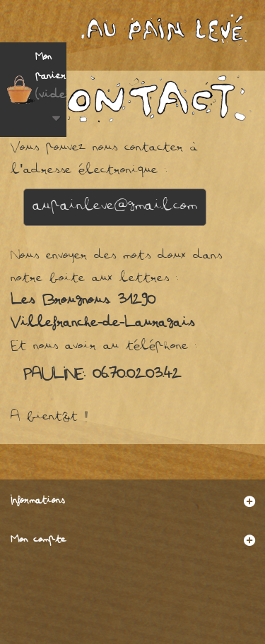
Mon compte (39, 541)
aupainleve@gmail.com (115, 207)
